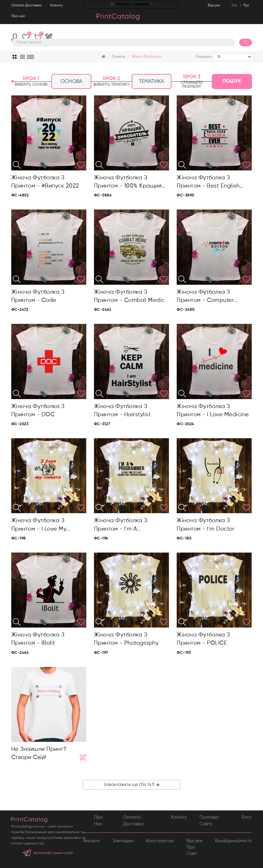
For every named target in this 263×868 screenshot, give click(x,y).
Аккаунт (91, 841)
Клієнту (56, 5)
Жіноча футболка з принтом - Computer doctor (205, 297)
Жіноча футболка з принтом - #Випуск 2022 (45, 182)
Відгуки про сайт (194, 847)
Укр (234, 5)
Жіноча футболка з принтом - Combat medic (129, 296)
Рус (246, 5)
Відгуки (214, 5)
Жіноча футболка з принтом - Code (38, 296)
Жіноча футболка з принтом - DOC (38, 411)
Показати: (204, 57)
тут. (42, 843)
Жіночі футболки (146, 57)
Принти (118, 57)
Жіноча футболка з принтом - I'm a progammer (121, 525)
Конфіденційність (233, 841)
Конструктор (160, 841)
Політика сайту (209, 821)
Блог (247, 817)
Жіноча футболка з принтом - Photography (126, 639)
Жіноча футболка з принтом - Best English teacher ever (208, 183)
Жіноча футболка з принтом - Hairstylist (122, 411)
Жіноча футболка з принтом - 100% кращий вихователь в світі (128, 183)
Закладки (123, 841)
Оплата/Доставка (133, 821)
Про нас (18, 16)
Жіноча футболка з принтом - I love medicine (213, 411)
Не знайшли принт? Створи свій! (39, 753)
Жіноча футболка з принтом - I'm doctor (206, 525)
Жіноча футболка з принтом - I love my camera (39, 525)
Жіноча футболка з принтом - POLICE (203, 639)
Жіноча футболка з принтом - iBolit (38, 639)
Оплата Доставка (26, 5)
